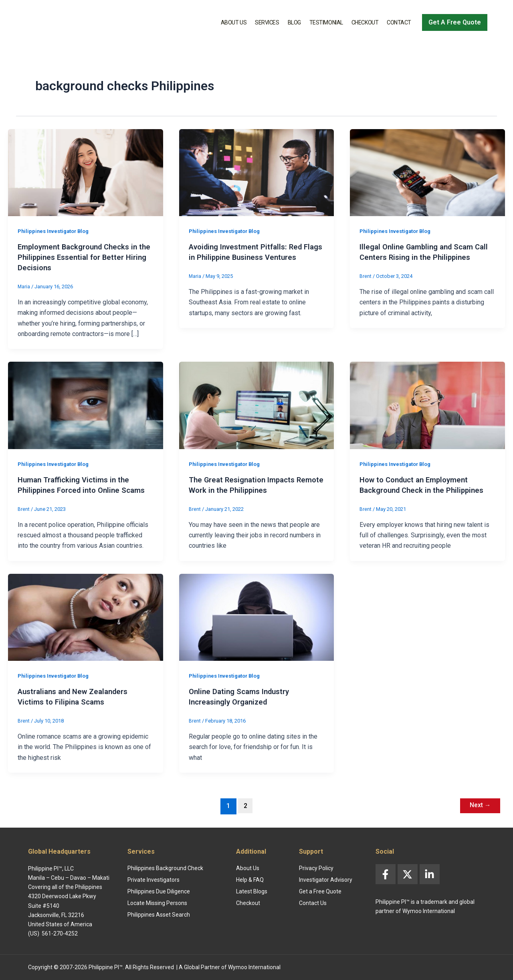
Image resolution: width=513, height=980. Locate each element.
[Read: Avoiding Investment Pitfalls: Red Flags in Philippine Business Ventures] (257, 172)
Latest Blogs (252, 892)
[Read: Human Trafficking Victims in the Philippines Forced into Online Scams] (86, 405)
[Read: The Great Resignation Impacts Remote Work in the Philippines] (257, 405)
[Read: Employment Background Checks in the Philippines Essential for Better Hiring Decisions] (86, 172)
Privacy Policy (316, 869)
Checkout (365, 22)
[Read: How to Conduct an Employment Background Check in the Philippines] (427, 405)
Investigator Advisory (326, 880)
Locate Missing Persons (157, 903)
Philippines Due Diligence (159, 892)
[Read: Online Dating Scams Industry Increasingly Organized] (257, 617)
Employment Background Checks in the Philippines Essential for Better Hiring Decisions (82, 257)
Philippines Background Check (165, 869)
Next (478, 806)
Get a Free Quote (320, 892)
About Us (234, 22)
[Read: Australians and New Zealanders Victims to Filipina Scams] (86, 617)
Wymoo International (254, 967)
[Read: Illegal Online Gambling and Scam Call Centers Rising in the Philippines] (427, 172)
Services (267, 22)
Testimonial (326, 22)
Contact (399, 22)
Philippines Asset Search (159, 915)
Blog (294, 22)
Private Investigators (153, 880)
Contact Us (313, 903)
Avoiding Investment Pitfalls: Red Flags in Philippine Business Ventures (250, 257)
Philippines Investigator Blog (56, 231)
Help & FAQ (250, 880)
